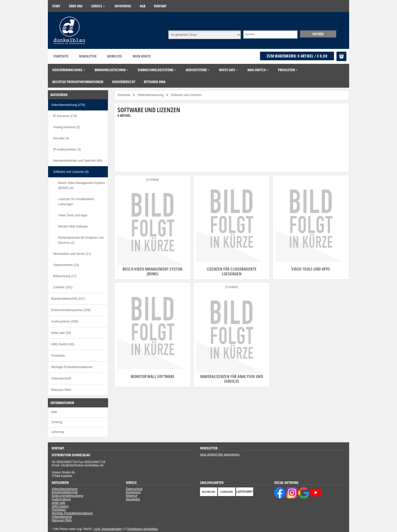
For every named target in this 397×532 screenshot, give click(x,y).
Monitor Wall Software (152, 376)
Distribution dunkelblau (143, 529)
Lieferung (57, 432)
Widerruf (132, 496)
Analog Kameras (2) (67, 127)
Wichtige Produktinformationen (72, 367)
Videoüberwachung (65, 489)
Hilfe (54, 412)
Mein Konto (142, 56)
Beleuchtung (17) (65, 276)
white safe (58, 503)
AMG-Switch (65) (63, 344)
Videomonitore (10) (66, 265)
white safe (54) (61, 333)
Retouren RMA (61, 390)
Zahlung (57, 422)
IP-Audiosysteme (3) (67, 149)
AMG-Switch (60, 506)
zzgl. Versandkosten (108, 529)
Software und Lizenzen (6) (71, 172)
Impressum (133, 492)
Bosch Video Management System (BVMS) (153, 271)
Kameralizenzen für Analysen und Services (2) (81, 240)
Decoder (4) (61, 138)
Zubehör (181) (63, 287)
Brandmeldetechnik (65, 492)
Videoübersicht (61, 378)
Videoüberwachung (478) (68, 105)
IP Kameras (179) (65, 116)
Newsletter (88, 56)
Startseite (61, 56)
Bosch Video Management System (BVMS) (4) (82, 185)
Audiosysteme (61, 499)
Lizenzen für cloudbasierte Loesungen (232, 271)
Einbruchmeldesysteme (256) (71, 310)
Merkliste (115, 56)
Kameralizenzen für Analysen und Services (232, 379)
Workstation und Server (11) (72, 254)
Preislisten (58, 356)
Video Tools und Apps (311, 269)
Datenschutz (134, 489)
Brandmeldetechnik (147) (68, 299)
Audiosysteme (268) (65, 321)
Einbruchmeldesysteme (67, 496)
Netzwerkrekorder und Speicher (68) (78, 161)
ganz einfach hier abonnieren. (220, 454)
